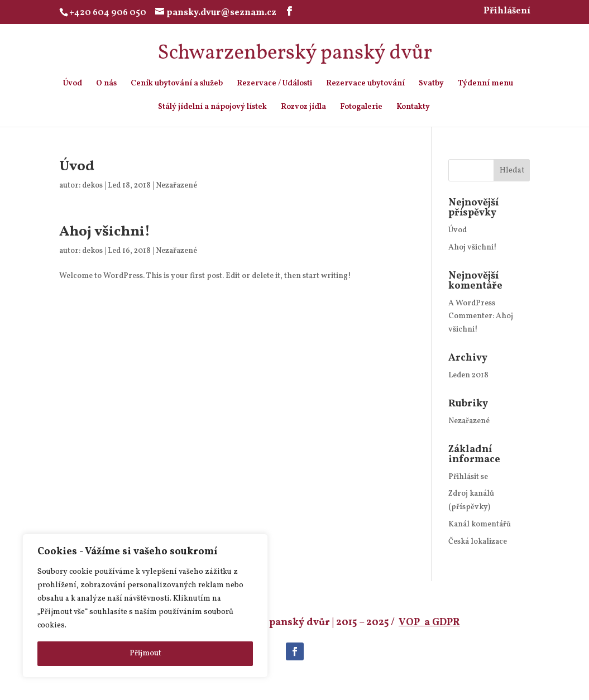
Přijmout (145, 653)
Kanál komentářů (480, 524)
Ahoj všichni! (105, 232)
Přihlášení (507, 12)
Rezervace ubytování (365, 84)
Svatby (431, 84)
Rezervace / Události (274, 84)
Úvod (73, 84)
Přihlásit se (468, 477)
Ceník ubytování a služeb (177, 84)
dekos (92, 186)
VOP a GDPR (429, 623)
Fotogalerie (361, 108)
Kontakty (413, 108)
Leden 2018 (468, 375)
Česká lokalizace (478, 542)
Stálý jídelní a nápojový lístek (212, 108)
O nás (106, 84)
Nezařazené (176, 186)
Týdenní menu (485, 84)
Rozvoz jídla (303, 108)
